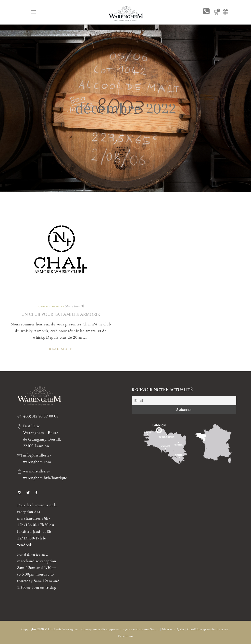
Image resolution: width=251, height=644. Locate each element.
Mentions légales (173, 629)
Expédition (125, 636)
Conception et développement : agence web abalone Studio (120, 629)
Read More (61, 349)
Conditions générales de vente (207, 629)
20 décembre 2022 (49, 306)
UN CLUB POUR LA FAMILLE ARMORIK (61, 314)
